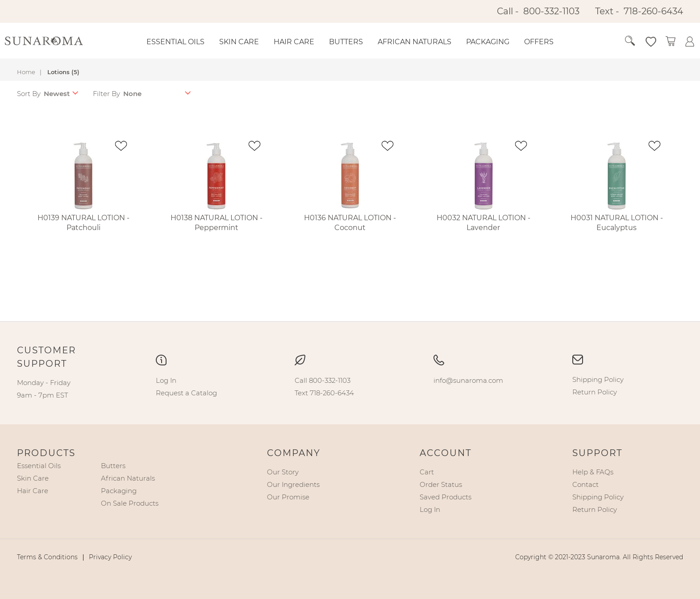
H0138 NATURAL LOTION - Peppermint (217, 223)
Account (446, 453)
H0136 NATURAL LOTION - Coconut (350, 223)
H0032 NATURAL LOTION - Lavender (483, 223)
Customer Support (46, 357)
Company (294, 453)
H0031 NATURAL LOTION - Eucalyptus (617, 223)
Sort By (29, 94)
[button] (639, 41)
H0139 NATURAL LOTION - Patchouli (83, 223)
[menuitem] (175, 42)
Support (597, 453)
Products (46, 453)
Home (26, 72)
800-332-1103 (551, 11)
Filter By (106, 94)
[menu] (357, 42)
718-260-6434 (653, 11)
